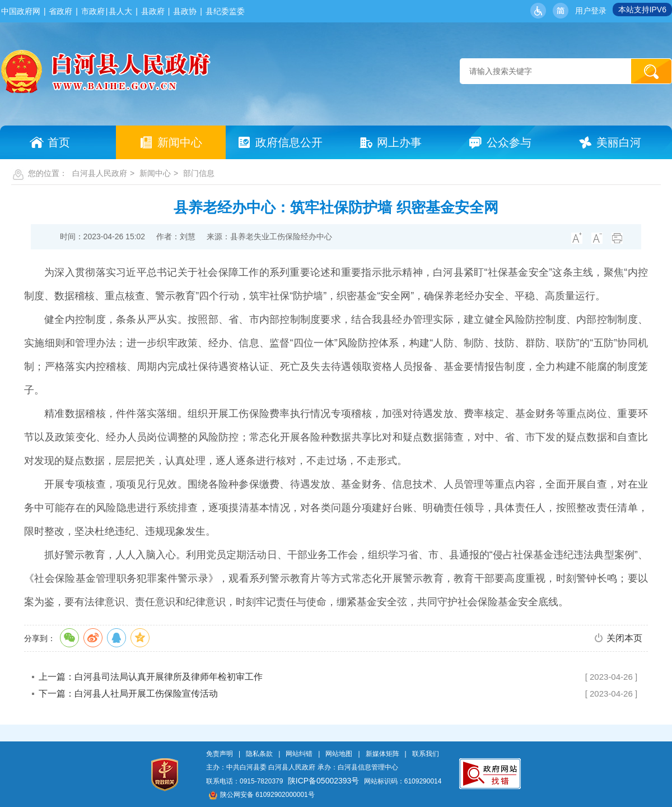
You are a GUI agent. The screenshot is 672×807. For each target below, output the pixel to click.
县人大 (120, 11)
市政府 (93, 11)
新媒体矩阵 (382, 754)
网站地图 (339, 754)
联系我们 (426, 754)
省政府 (60, 11)
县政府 (153, 11)
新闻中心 (155, 173)
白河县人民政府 (100, 173)
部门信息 (199, 173)
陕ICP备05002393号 (324, 781)
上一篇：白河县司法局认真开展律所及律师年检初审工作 (151, 677)
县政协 (185, 11)
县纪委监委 (225, 11)
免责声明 (220, 754)
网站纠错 (299, 754)
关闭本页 (624, 638)
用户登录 (591, 11)
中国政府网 (21, 11)
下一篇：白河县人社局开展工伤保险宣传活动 (128, 694)
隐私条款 (259, 754)
